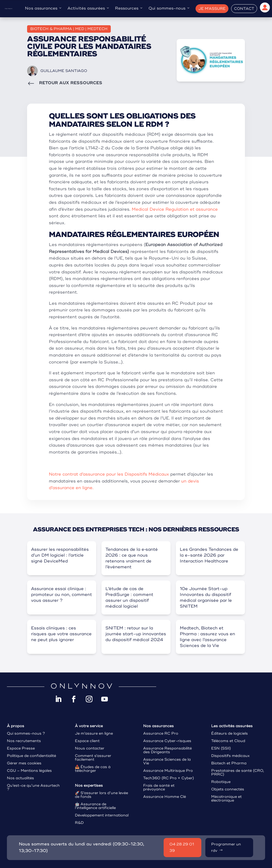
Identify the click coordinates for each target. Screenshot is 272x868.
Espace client (87, 741)
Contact (244, 9)
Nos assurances (44, 9)
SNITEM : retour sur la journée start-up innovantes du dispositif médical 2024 (136, 634)
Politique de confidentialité (31, 756)
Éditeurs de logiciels (229, 733)
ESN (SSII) (221, 748)
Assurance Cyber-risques (167, 741)
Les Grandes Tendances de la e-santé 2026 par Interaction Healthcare (209, 555)
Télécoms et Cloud (228, 741)
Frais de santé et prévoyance (159, 787)
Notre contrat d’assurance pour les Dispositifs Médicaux (109, 474)
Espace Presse (21, 748)
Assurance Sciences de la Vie (167, 761)
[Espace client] (265, 9)
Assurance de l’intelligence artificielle (95, 806)
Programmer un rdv (226, 847)
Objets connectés (228, 789)
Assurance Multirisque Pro (168, 771)
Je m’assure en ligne (94, 733)
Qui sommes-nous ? (26, 733)
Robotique (221, 782)
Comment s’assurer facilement (93, 758)
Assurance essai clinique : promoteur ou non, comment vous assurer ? (61, 595)
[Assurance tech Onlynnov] (8, 9)
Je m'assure (212, 9)
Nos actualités (20, 778)
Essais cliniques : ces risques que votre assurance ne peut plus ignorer (61, 634)
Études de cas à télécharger (93, 769)
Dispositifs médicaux (230, 756)
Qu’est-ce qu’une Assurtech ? (33, 787)
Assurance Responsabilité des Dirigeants (167, 750)
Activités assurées (89, 9)
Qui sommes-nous (169, 9)
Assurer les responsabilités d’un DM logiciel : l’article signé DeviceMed (60, 555)
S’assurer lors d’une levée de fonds (101, 795)
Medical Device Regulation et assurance (175, 209)
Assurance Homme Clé (165, 797)
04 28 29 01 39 (182, 847)
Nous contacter (90, 748)
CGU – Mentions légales (29, 771)
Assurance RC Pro (161, 733)
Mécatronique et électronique (226, 799)
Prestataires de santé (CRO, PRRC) (238, 772)
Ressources (129, 9)
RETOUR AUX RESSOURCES (71, 83)
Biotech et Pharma (229, 763)
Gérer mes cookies (24, 763)
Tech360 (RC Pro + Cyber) (169, 778)
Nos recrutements (24, 741)
